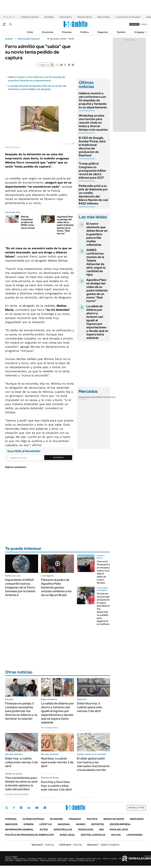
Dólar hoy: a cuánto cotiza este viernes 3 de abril (21, 762)
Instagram (21, 808)
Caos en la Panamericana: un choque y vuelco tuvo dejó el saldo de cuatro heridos (105, 572)
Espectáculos (63, 830)
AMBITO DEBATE (103, 845)
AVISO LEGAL (67, 835)
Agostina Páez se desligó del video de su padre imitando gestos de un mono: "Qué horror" (65, 225)
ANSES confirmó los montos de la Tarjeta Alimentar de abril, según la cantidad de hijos (96, 262)
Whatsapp (45, 808)
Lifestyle (46, 824)
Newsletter (144, 32)
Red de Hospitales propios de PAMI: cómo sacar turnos (28, 222)
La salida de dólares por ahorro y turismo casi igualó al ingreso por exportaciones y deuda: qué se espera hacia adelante (97, 322)
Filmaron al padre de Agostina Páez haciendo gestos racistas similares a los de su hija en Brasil (56, 587)
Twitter (7, 808)
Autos (44, 830)
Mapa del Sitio (119, 830)
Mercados (137, 819)
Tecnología (86, 830)
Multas (116, 835)
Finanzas (67, 32)
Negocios (103, 32)
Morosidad (49, 17)
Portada (11, 819)
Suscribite (58, 458)
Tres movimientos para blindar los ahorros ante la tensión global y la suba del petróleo (21, 783)
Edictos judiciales (93, 835)
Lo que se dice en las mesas (128, 17)
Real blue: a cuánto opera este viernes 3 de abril (57, 762)
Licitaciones (134, 835)
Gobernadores (65, 17)
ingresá (144, 24)
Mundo (81, 824)
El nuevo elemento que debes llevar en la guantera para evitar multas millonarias (97, 234)
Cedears (111, 397)
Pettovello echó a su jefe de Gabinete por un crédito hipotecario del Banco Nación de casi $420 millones (93, 195)
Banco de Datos (114, 819)
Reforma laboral (84, 17)
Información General (29, 39)
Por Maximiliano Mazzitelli (17, 794)
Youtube (37, 808)
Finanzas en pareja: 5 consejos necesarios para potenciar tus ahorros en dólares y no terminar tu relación (21, 711)
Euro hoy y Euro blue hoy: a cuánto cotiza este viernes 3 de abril (56, 786)
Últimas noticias (33, 819)
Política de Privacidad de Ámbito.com (29, 835)
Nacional (64, 824)
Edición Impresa (120, 824)
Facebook (14, 808)
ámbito (9, 39)
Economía (48, 32)
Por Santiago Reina (50, 728)
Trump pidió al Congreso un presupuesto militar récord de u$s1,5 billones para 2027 (92, 171)
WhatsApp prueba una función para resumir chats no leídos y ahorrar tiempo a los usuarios (93, 123)
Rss (102, 830)
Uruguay (139, 32)
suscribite (134, 24)
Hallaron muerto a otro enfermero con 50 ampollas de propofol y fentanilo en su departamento (37, 79)
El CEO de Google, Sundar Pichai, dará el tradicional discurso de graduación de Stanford (92, 147)
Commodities (101, 397)
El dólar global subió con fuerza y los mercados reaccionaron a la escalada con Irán (93, 764)
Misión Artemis (104, 17)
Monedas (83, 397)
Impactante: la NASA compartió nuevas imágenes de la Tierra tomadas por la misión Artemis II (20, 587)
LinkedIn (29, 808)
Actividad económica (30, 17)
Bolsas (91, 397)
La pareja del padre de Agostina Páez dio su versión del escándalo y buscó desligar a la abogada (37, 88)
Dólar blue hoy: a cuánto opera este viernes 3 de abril (90, 707)
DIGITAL (43, 845)
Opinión (121, 32)
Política (85, 32)
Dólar (30, 32)
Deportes (98, 824)
